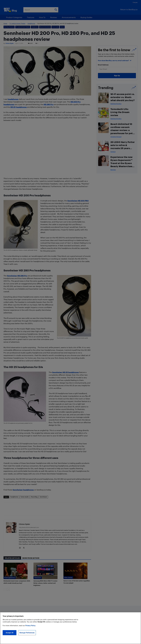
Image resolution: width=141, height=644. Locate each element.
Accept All (10, 633)
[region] (70, 628)
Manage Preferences (27, 633)
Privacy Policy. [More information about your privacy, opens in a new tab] (30, 625)
